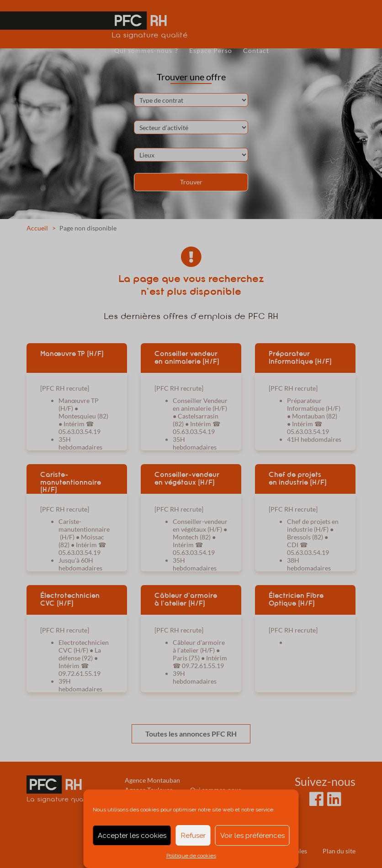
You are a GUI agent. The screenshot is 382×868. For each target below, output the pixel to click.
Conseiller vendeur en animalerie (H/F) (187, 358)
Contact (256, 50)
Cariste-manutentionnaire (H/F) (71, 482)
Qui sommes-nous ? (146, 50)
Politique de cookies (191, 856)
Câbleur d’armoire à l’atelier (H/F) (186, 599)
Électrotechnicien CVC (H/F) (70, 599)
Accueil (37, 228)
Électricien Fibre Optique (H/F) (296, 599)
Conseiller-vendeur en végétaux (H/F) (187, 478)
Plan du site (339, 851)
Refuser (193, 836)
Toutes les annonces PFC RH (191, 734)
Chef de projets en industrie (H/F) (298, 478)
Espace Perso (211, 50)
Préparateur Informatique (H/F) (300, 358)
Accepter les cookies (132, 836)
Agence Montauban (152, 780)
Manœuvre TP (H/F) (72, 354)
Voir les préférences (252, 836)
